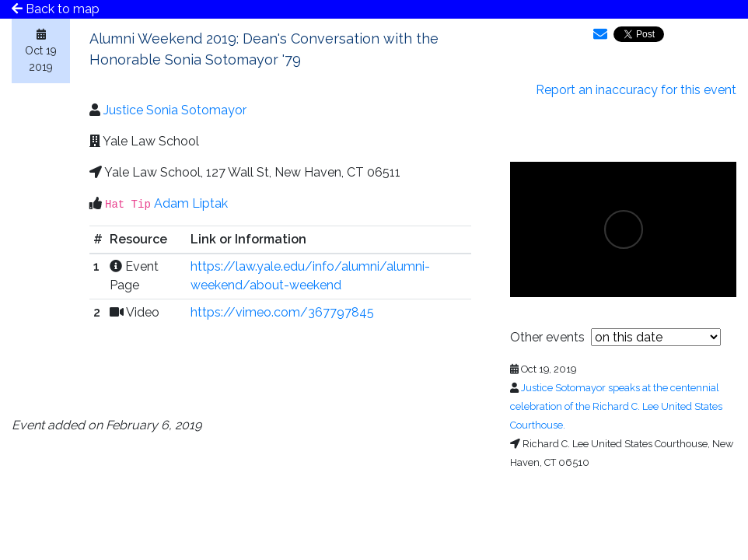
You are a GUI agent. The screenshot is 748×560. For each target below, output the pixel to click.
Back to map (56, 9)
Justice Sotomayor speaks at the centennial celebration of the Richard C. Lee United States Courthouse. (616, 406)
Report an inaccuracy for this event (636, 90)
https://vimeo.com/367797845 (282, 312)
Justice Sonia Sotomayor (175, 110)
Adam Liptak (191, 203)
